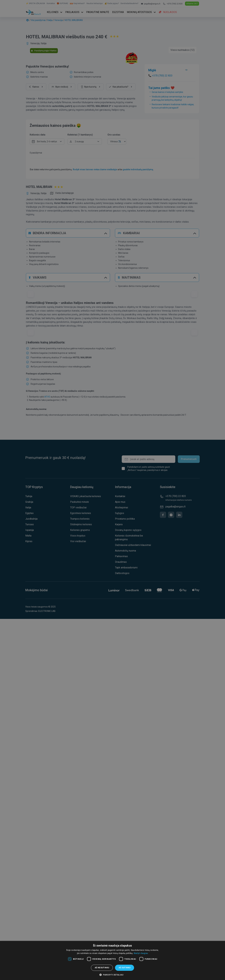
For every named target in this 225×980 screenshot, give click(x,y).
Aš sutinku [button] (125, 968)
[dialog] (112, 960)
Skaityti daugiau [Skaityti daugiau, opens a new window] (141, 953)
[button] (112, 975)
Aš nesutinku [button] (102, 968)
